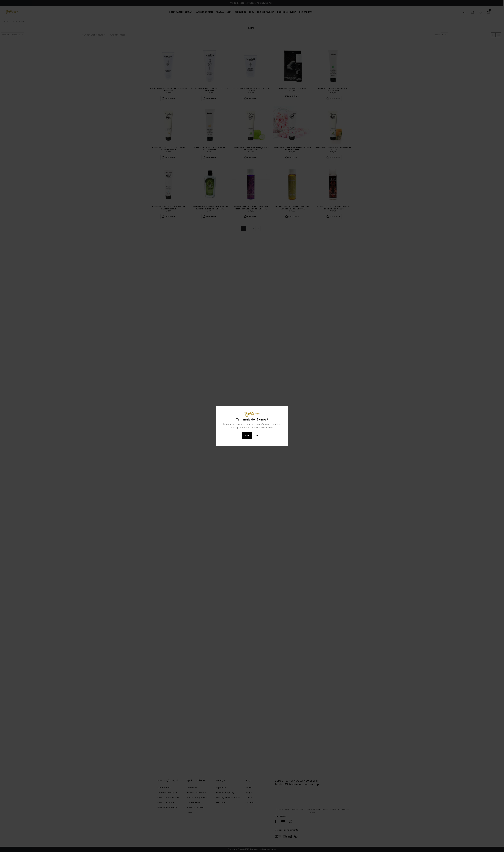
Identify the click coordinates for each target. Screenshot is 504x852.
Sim (247, 435)
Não (257, 435)
